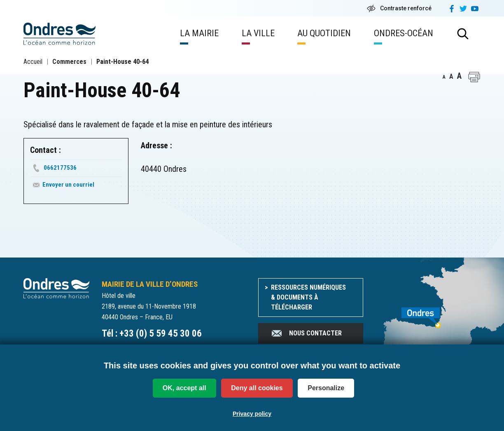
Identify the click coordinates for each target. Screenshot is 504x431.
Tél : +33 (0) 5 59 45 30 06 (152, 334)
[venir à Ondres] (428, 313)
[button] (474, 77)
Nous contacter (306, 333)
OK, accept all (184, 388)
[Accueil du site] (56, 288)
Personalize (326, 388)
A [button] (444, 77)
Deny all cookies (257, 388)
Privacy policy (252, 414)
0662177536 (60, 168)
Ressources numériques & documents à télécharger (308, 297)
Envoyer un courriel (68, 185)
